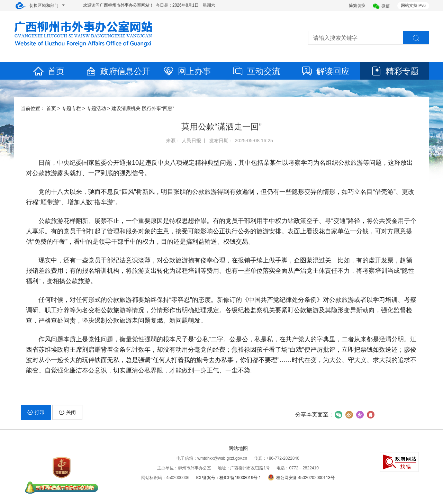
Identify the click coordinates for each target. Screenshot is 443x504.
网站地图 (238, 448)
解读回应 (325, 71)
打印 (36, 412)
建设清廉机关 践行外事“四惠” (143, 108)
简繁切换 (357, 6)
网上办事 (187, 71)
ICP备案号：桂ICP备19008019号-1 (228, 478)
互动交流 (256, 71)
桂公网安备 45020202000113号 (301, 478)
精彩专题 (395, 71)
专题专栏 (71, 108)
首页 (48, 71)
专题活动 (96, 108)
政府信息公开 (118, 71)
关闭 (67, 412)
